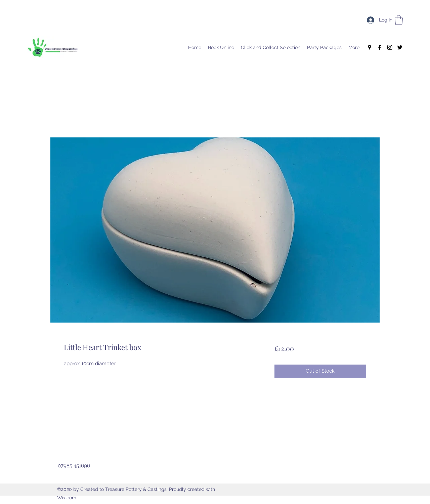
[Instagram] (390, 47)
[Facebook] (380, 47)
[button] (399, 20)
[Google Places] (370, 47)
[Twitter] (400, 47)
